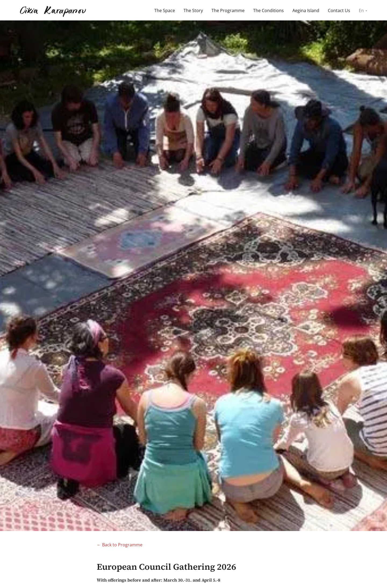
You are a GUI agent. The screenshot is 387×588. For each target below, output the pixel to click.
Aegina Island (306, 10)
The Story (193, 10)
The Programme (228, 10)
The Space (165, 10)
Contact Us (339, 10)
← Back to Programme (120, 545)
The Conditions (268, 10)
